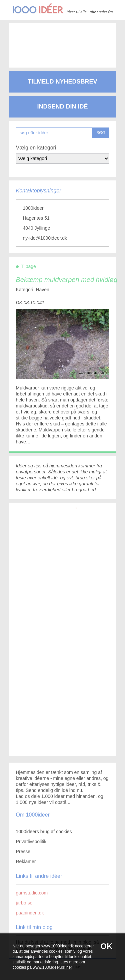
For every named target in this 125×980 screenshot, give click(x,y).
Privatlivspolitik (31, 842)
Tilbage (28, 266)
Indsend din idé (62, 107)
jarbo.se (24, 903)
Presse (23, 852)
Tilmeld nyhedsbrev (62, 82)
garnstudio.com (32, 893)
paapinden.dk (30, 913)
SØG (101, 133)
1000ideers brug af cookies (44, 832)
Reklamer (26, 861)
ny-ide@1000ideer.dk (45, 238)
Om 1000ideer (33, 815)
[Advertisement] (63, 40)
